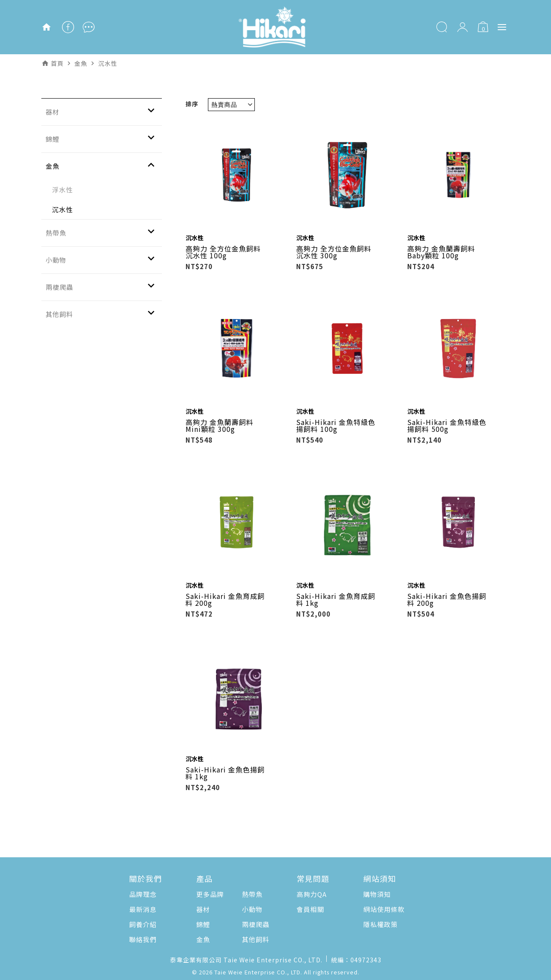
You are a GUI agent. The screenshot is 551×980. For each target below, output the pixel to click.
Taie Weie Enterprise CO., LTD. (258, 972)
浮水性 (62, 190)
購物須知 (377, 894)
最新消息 (143, 909)
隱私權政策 (381, 924)
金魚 (203, 939)
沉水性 (62, 209)
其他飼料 (256, 939)
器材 (203, 909)
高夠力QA (312, 894)
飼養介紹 (143, 924)
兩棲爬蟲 (256, 924)
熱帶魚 (252, 894)
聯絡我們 (143, 939)
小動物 (252, 909)
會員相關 (310, 909)
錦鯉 (203, 924)
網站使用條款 (384, 909)
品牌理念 (143, 894)
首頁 (57, 63)
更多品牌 (210, 894)
